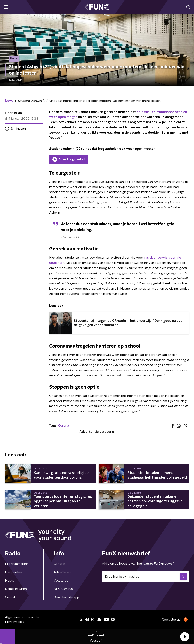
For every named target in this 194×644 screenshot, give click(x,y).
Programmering (16, 564)
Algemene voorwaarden (23, 617)
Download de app (66, 597)
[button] (185, 637)
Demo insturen (16, 589)
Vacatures (61, 581)
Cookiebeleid (171, 620)
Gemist (10, 597)
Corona (64, 426)
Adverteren (62, 572)
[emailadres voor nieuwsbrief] (145, 577)
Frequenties (14, 572)
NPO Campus (63, 589)
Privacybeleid (15, 622)
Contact (60, 564)
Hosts (10, 581)
